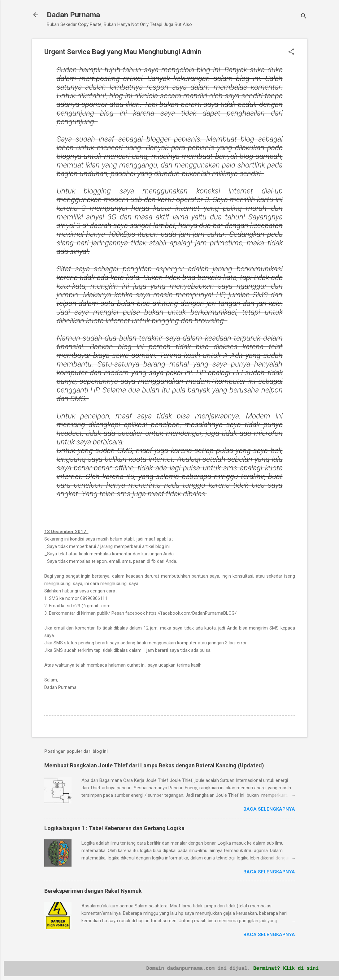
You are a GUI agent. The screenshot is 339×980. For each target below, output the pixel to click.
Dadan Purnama (73, 15)
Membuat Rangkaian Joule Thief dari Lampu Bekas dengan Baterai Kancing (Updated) (154, 765)
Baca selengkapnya (269, 809)
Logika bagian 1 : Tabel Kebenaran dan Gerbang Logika (114, 828)
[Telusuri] (304, 17)
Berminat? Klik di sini (293, 968)
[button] (291, 52)
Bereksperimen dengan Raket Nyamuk (93, 891)
